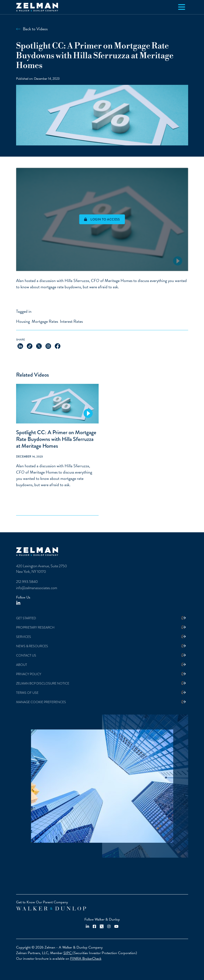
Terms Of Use (27, 693)
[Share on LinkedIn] (20, 346)
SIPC (68, 953)
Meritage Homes (119, 280)
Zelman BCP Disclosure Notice (43, 683)
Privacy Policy (29, 674)
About (22, 665)
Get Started (26, 618)
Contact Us (26, 655)
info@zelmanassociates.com (37, 588)
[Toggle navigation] (182, 7)
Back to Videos (35, 29)
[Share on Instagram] (48, 346)
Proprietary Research (35, 627)
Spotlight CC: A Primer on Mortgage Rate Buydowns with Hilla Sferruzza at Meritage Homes (56, 439)
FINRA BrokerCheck (86, 959)
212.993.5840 (27, 582)
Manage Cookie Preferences (41, 702)
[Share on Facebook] (58, 346)
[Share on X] (39, 346)
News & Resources (32, 646)
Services (24, 637)
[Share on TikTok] (30, 346)
